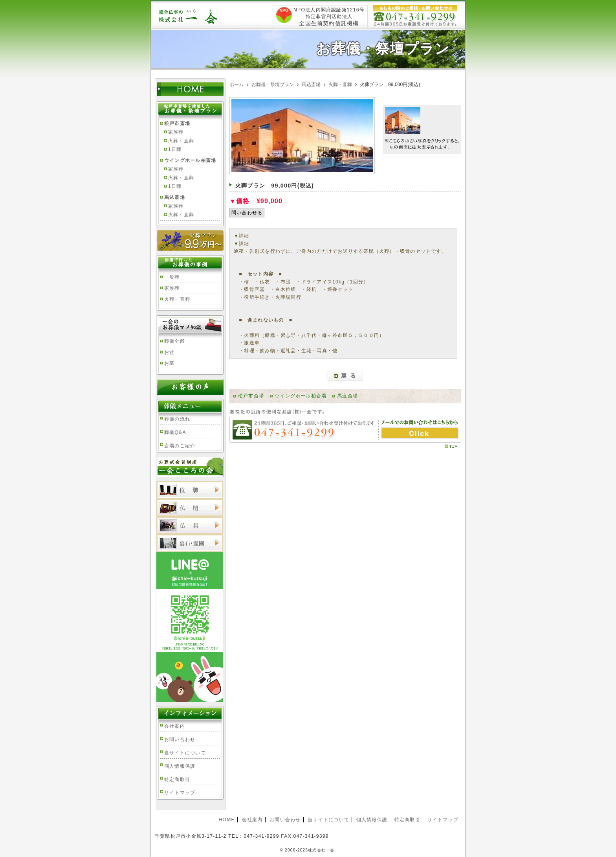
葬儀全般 (175, 341)
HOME (226, 820)
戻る (345, 376)
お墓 (169, 363)
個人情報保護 (180, 766)
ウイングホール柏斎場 (301, 396)
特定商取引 (177, 780)
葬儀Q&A (175, 432)
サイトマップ (180, 793)
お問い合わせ (180, 739)
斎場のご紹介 (180, 446)
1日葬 (175, 149)
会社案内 (175, 726)
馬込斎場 (347, 396)
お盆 (169, 352)
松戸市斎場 (251, 396)
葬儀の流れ (177, 419)
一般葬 (172, 277)
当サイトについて (185, 753)
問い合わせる (247, 213)
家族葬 (176, 132)
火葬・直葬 (181, 141)
